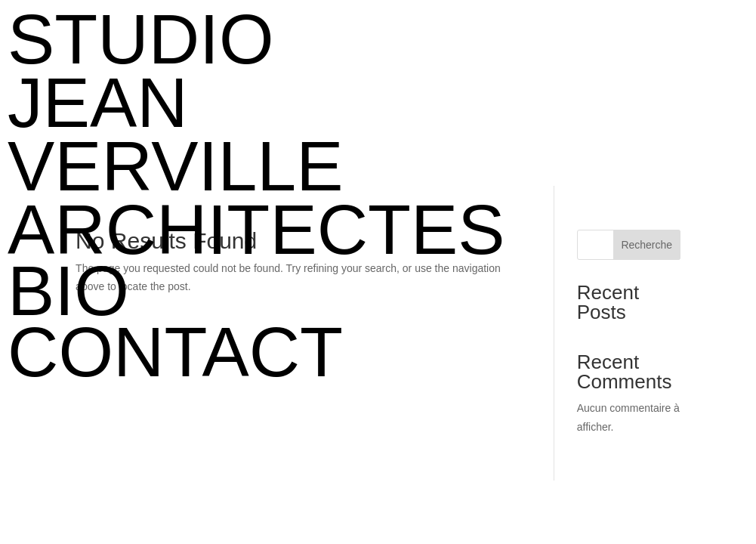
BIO (68, 291)
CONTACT (175, 352)
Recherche (646, 245)
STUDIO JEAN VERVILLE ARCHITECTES (218, 134)
